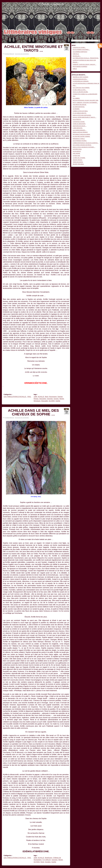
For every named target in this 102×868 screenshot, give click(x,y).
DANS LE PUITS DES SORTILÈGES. (82, 115)
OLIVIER (52, 401)
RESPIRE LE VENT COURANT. (81, 77)
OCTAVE (37, 862)
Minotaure (37, 401)
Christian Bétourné (10, 54)
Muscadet (45, 401)
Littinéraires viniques (92, 5)
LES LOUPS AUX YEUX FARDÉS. (81, 88)
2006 (35, 858)
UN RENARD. (76, 109)
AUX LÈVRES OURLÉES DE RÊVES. (82, 145)
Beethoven (49, 858)
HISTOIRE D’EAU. (77, 149)
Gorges (56, 399)
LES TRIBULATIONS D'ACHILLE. (15, 397)
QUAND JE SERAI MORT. (79, 124)
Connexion (97, 3)
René (42, 862)
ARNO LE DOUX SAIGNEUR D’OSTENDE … (84, 147)
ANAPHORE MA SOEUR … (80, 126)
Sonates (48, 862)
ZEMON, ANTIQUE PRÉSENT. (80, 132)
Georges (50, 399)
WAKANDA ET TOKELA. (79, 139)
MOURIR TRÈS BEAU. (78, 164)
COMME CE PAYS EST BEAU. (80, 111)
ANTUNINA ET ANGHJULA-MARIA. (82, 134)
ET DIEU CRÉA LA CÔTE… (80, 90)
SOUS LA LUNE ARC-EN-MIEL (80, 92)
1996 (35, 397)
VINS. (29, 397)
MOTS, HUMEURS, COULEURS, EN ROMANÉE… (85, 103)
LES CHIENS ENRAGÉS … (80, 130)
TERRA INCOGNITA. (78, 162)
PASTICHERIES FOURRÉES (80, 67)
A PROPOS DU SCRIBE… (79, 47)
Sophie (58, 401)
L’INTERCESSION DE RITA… (80, 79)
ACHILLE (41, 397)
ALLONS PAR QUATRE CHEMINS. (81, 136)
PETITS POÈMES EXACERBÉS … (81, 50)
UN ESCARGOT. (77, 151)
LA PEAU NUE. (76, 156)
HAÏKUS (75, 69)
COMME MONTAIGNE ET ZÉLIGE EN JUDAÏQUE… (86, 143)
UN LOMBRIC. (76, 98)
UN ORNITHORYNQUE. (79, 107)
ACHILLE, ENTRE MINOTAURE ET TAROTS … (33, 48)
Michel (62, 399)
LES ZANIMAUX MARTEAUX (80, 52)
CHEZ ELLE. (76, 54)
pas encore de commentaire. (22, 54)
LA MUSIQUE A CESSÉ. (79, 122)
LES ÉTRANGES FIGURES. (80, 141)
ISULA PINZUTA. (77, 119)
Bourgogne (53, 397)
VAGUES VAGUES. (78, 160)
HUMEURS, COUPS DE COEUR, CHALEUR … (84, 64)
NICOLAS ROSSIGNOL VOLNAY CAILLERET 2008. (86, 100)
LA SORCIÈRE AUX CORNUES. (81, 81)
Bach (47, 397)
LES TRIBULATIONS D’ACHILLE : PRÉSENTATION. (86, 58)
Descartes (43, 399)
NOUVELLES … (77, 56)
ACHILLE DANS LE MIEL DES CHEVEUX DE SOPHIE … (33, 412)
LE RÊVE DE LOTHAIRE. (79, 158)
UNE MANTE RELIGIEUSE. (80, 105)
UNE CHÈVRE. (76, 153)
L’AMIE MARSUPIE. (78, 128)
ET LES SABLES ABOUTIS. (80, 113)
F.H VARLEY (47, 860)
